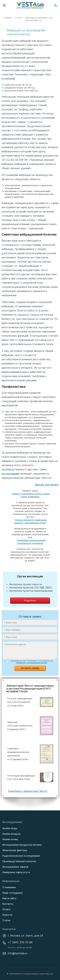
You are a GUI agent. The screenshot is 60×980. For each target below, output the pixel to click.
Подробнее (30, 601)
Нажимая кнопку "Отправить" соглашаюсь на (32, 662)
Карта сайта (9, 898)
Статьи (6, 920)
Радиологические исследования (21, 856)
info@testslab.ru (15, 953)
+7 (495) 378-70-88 (17, 942)
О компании (9, 887)
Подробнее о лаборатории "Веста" (28, 791)
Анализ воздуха (11, 834)
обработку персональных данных (32, 663)
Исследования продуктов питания (22, 845)
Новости (7, 915)
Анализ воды (10, 828)
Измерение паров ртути (16, 872)
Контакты (8, 904)
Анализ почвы (10, 839)
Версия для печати (47, 485)
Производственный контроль (19, 861)
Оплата (6, 909)
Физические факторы (15, 850)
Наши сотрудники (13, 893)
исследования (10, 474)
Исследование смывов (15, 867)
